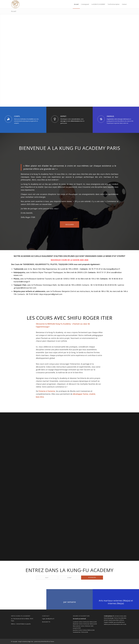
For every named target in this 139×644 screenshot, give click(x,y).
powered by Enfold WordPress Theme (44, 641)
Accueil (14, 11)
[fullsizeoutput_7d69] (15, 4)
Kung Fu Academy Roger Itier (26, 641)
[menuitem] (76, 4)
